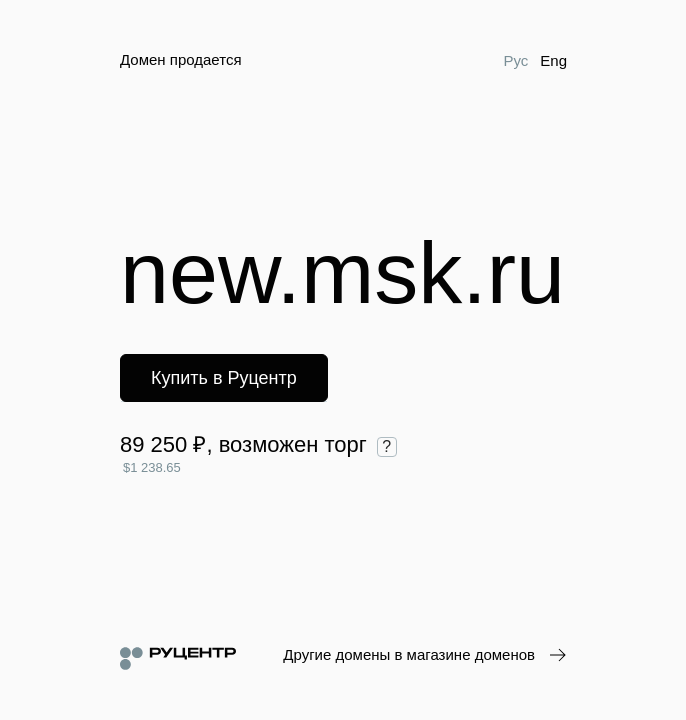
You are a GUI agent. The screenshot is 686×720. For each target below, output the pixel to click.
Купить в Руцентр (224, 378)
